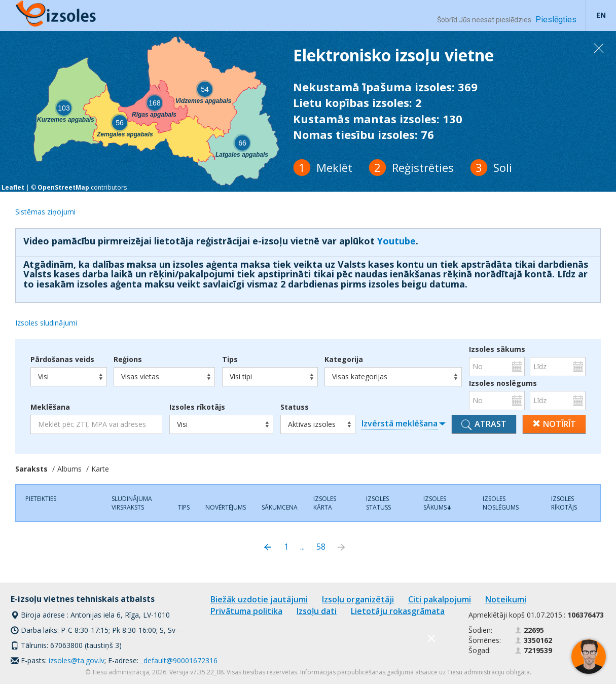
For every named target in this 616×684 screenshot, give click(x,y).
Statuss (295, 407)
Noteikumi (506, 599)
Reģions (128, 359)
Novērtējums (226, 507)
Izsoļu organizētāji (358, 599)
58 (321, 547)
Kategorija (344, 359)
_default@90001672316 (179, 660)
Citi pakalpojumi (440, 599)
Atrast (484, 424)
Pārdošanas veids (62, 359)
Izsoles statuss (378, 503)
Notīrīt (554, 424)
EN (601, 15)
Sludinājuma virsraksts (132, 503)
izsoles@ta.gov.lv (77, 660)
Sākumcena (280, 507)
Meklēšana (50, 407)
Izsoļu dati (317, 611)
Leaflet (13, 187)
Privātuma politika (246, 611)
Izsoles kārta (325, 503)
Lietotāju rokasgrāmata (398, 611)
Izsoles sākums (497, 349)
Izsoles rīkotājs (197, 407)
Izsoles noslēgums (497, 383)
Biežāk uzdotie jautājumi (259, 599)
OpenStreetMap (63, 187)
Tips (230, 359)
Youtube (396, 241)
